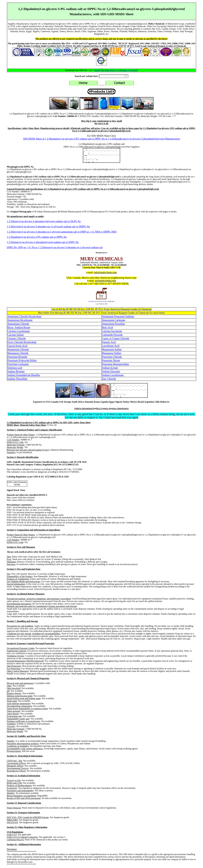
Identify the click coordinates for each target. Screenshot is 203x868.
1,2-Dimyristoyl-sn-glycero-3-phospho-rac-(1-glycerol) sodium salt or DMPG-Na (48, 227)
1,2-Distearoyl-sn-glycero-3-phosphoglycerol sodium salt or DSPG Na (43, 242)
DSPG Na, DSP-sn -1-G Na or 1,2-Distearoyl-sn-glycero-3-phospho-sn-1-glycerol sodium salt (55, 247)
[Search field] (114, 76)
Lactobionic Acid (111, 346)
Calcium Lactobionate (19, 331)
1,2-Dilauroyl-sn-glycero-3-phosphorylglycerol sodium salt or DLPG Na (44, 221)
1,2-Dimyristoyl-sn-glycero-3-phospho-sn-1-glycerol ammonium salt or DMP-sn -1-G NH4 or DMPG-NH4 (62, 232)
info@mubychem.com (105, 273)
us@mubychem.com (105, 281)
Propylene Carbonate (18, 364)
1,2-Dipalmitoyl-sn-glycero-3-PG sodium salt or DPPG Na (37, 237)
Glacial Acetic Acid (17, 346)
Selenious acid (15, 368)
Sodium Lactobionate (113, 375)
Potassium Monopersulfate (115, 364)
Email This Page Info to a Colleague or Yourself (116, 70)
